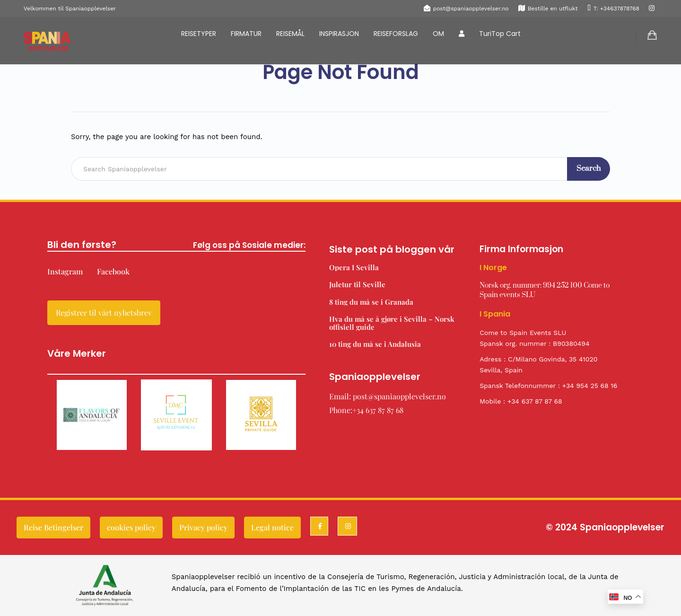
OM (438, 34)
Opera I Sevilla (354, 267)
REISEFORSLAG (396, 34)
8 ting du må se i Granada (371, 302)
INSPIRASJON (339, 34)
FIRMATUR (246, 34)
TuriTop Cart (500, 34)
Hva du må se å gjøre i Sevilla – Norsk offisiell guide (392, 323)
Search (589, 168)
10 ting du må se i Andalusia (375, 344)
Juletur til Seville (357, 284)
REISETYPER (199, 34)
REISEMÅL (290, 34)
